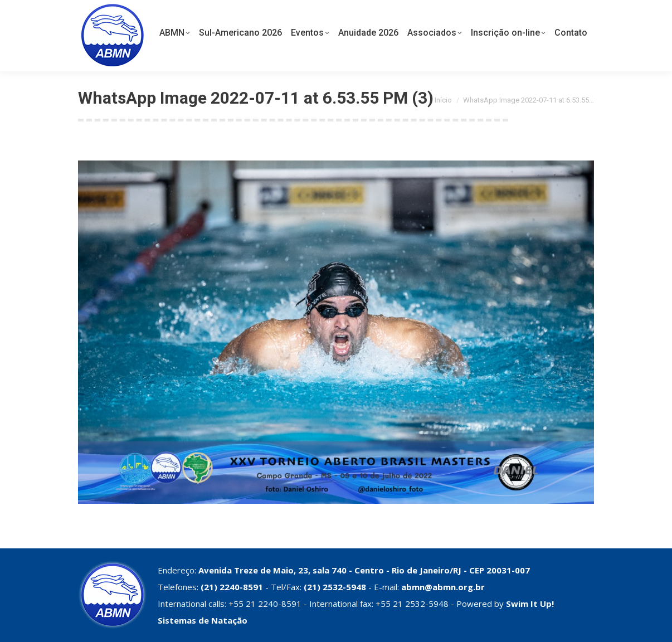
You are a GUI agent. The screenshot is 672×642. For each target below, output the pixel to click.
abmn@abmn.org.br (443, 587)
